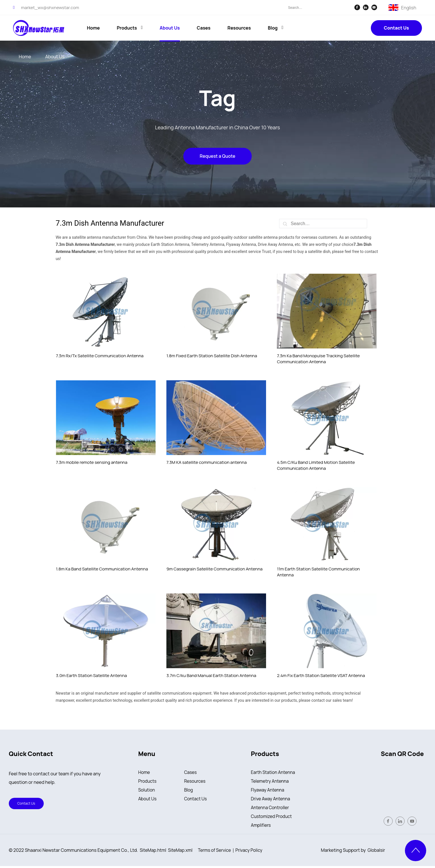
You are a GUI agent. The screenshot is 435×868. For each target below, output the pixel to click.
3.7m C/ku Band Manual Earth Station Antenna (211, 675)
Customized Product (272, 818)
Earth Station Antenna (274, 773)
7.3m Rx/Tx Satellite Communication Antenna (100, 356)
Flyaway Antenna (268, 791)
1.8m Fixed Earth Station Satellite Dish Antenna (212, 356)
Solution (147, 791)
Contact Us (396, 28)
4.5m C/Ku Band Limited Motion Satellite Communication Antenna (316, 465)
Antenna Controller (271, 809)
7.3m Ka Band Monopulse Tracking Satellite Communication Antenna (318, 359)
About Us (148, 800)
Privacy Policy (254, 852)
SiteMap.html (154, 852)
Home (144, 773)
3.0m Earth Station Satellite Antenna (91, 675)
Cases (191, 773)
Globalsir (376, 852)
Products (148, 782)
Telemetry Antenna (271, 782)
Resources (195, 782)
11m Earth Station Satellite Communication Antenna (318, 572)
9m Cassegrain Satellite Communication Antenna (214, 569)
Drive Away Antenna (272, 800)
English (409, 7)
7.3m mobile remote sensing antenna (92, 462)
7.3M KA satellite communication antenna (207, 462)
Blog (189, 791)
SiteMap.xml (182, 852)
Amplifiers (262, 827)
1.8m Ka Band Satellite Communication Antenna (102, 569)
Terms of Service (218, 852)
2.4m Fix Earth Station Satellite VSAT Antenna (321, 675)
